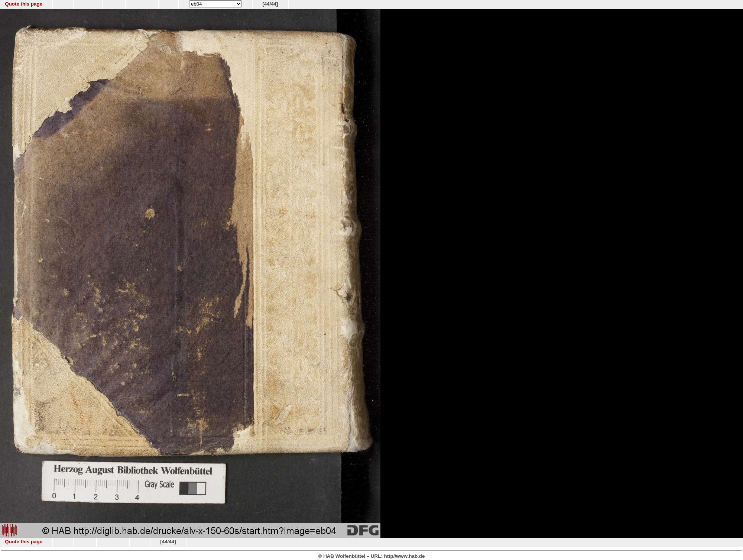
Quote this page (24, 4)
